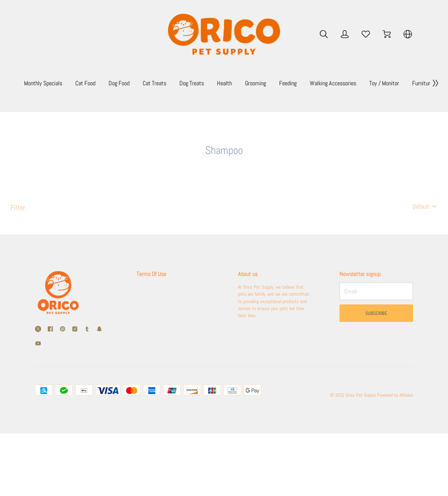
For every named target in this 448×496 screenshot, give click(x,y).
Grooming (330, 83)
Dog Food (168, 83)
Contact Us (149, 395)
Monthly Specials (77, 83)
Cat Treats (210, 83)
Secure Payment (155, 371)
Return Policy (151, 359)
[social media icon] (38, 389)
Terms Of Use (154, 332)
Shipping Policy (153, 346)
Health (294, 83)
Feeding (369, 83)
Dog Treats (255, 83)
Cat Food (128, 83)
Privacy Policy (152, 383)
